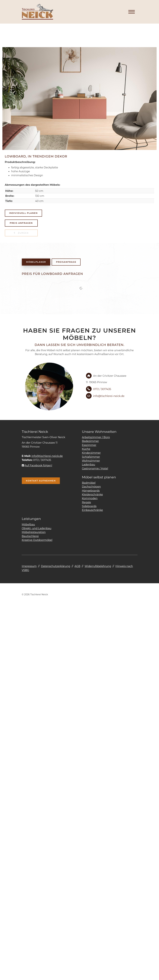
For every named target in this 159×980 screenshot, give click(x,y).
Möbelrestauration (34, 532)
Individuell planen (23, 213)
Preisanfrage (66, 262)
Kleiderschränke (92, 494)
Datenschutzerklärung (56, 566)
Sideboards (89, 506)
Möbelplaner (36, 262)
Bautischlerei (30, 536)
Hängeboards (91, 491)
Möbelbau (28, 524)
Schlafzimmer (91, 457)
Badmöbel (89, 483)
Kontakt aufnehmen (41, 481)
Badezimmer (90, 441)
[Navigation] (132, 12)
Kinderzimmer (91, 453)
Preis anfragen (21, 223)
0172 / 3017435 (102, 389)
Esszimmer (89, 445)
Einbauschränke (92, 510)
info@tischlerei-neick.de (109, 396)
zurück (23, 233)
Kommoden (90, 498)
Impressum (29, 566)
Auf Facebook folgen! (37, 465)
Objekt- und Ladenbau (37, 528)
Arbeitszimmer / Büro (96, 437)
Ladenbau (89, 464)
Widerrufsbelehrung (98, 566)
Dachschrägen (91, 487)
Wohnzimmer (91, 461)
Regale (86, 502)
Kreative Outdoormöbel (37, 540)
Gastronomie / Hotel (95, 468)
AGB (77, 566)
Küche (86, 449)
